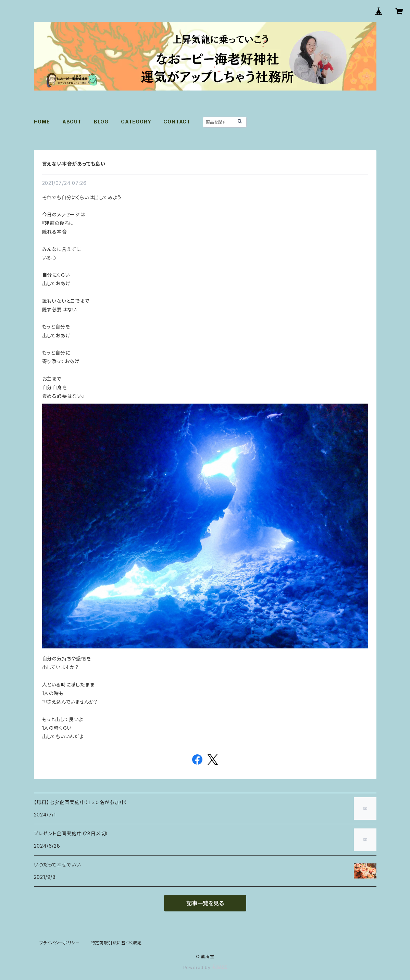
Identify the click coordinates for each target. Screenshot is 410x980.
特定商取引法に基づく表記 (116, 943)
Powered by (205, 967)
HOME (42, 122)
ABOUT (72, 122)
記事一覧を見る (205, 903)
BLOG (101, 122)
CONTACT (177, 122)
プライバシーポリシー (60, 943)
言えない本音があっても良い (74, 164)
